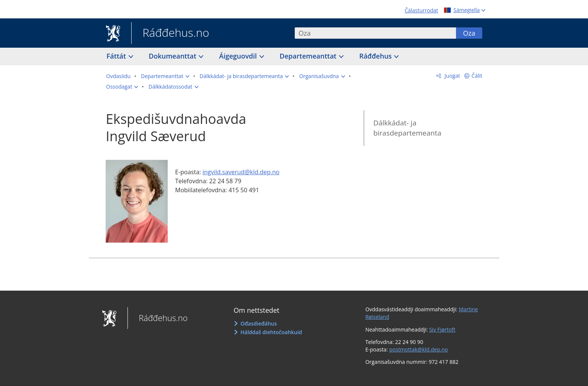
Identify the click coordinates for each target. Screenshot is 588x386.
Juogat (452, 76)
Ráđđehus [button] (376, 56)
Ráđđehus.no (170, 33)
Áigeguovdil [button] (239, 56)
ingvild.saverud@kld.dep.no (241, 172)
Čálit (477, 76)
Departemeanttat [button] (309, 56)
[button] (165, 76)
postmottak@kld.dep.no (419, 349)
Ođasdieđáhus (259, 323)
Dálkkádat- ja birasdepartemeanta (407, 128)
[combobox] (375, 33)
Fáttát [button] (117, 56)
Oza (469, 33)
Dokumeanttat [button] (174, 56)
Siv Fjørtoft (442, 329)
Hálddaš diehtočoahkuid (271, 332)
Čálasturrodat (421, 10)
